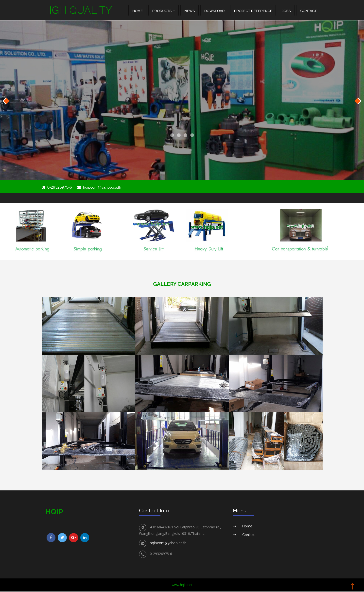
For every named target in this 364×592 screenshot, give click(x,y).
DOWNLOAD (214, 11)
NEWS (190, 11)
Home (138, 11)
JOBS (286, 11)
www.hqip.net (182, 585)
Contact (248, 535)
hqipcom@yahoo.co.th (103, 188)
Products (164, 11)
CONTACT (308, 11)
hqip (54, 512)
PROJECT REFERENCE (253, 11)
